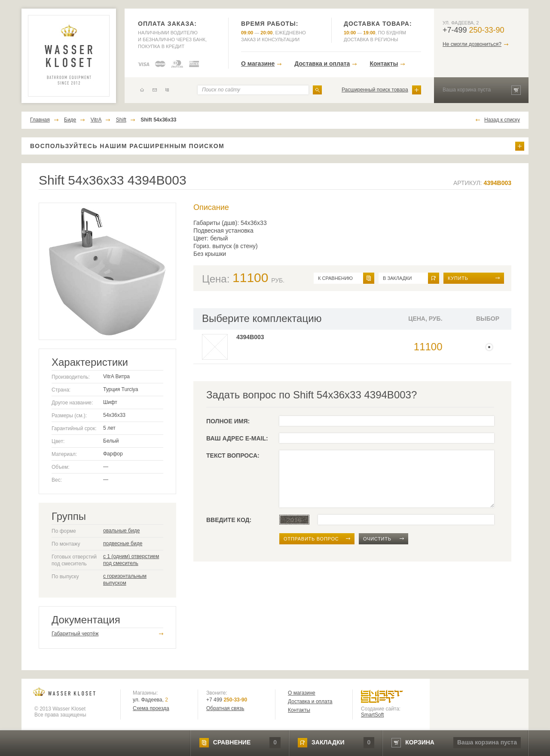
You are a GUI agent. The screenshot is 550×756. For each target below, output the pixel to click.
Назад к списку (502, 120)
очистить (377, 539)
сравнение (232, 742)
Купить (458, 278)
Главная (40, 120)
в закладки (397, 278)
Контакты (384, 64)
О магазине (258, 64)
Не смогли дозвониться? (472, 44)
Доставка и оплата (322, 64)
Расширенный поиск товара (375, 90)
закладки (328, 742)
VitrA (96, 120)
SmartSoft (372, 715)
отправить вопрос (311, 539)
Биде (70, 120)
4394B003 (250, 337)
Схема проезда (151, 708)
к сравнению (335, 278)
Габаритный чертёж (75, 634)
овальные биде (121, 531)
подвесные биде (123, 543)
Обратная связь (225, 708)
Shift (121, 120)
